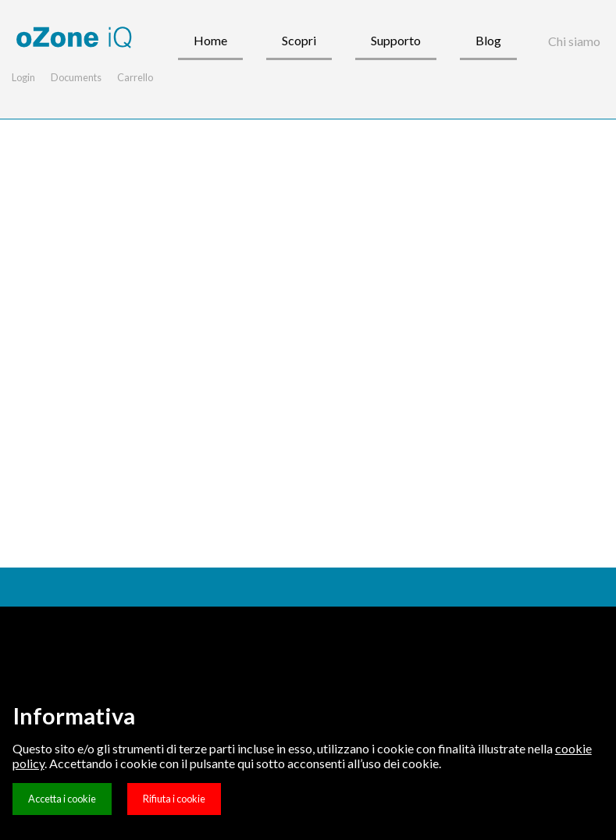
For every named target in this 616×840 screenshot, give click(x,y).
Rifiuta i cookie (174, 799)
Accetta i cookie (62, 799)
